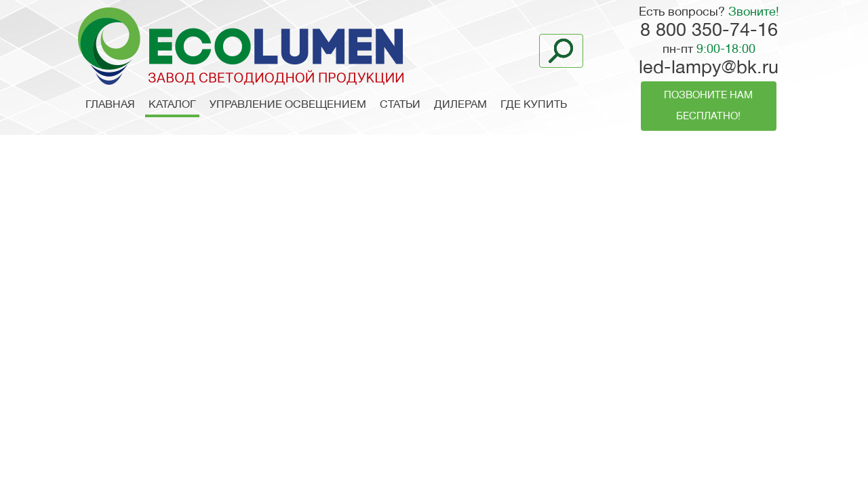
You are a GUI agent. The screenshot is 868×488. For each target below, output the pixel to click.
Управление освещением (288, 105)
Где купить (534, 105)
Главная (110, 105)
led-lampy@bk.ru (709, 68)
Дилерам (460, 105)
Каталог (172, 105)
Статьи (400, 105)
